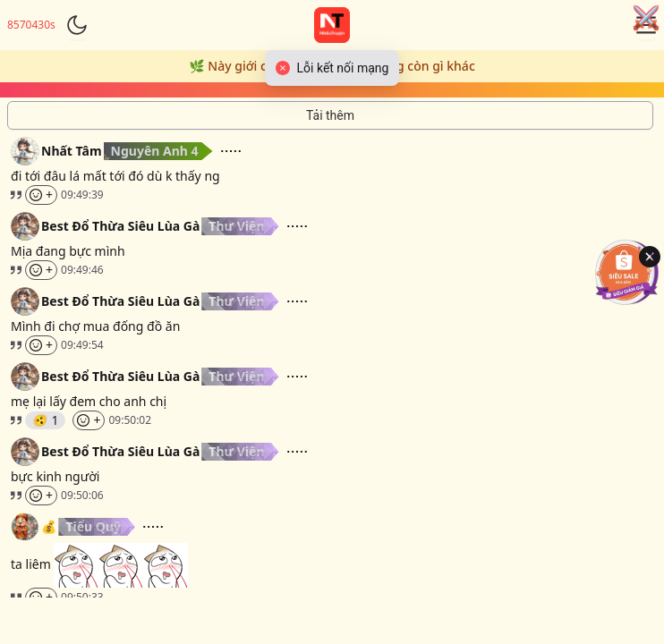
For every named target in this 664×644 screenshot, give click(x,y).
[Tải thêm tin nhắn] (330, 115)
